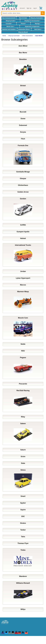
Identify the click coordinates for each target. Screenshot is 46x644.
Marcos (23, 285)
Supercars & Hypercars (32, 26)
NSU (23, 351)
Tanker (23, 530)
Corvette (9, 24)
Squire (23, 510)
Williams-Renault (23, 593)
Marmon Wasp (23, 301)
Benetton (23, 69)
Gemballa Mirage (23, 172)
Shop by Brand (23, 32)
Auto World (39, 36)
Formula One (23, 155)
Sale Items (38, 29)
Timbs (23, 560)
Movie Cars (11, 26)
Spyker (23, 503)
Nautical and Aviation (9, 29)
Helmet (23, 238)
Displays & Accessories (32, 21)
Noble (23, 344)
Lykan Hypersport (23, 278)
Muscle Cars (23, 328)
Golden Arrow (23, 192)
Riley (23, 417)
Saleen (23, 433)
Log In (35, 8)
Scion (23, 457)
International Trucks (23, 255)
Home (4, 36)
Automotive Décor (24, 29)
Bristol (23, 95)
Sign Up (29, 8)
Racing (38, 24)
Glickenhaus (23, 185)
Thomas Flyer (23, 543)
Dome (23, 119)
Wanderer (23, 576)
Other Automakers (28, 36)
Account (22, 8)
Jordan (23, 271)
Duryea (23, 132)
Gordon (23, 208)
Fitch (23, 139)
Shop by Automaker (37, 18)
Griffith (23, 225)
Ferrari (23, 24)
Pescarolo (23, 384)
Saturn (23, 450)
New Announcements (9, 18)
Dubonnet (23, 125)
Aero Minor (23, 46)
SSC (23, 516)
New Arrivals (23, 18)
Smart (23, 496)
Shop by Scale (11, 21)
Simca (23, 480)
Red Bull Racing (23, 400)
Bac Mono (23, 53)
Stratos (23, 523)
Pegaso (23, 367)
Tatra (23, 537)
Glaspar (23, 178)
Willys (23, 609)
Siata (23, 463)
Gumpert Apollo (23, 232)
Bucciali (23, 112)
